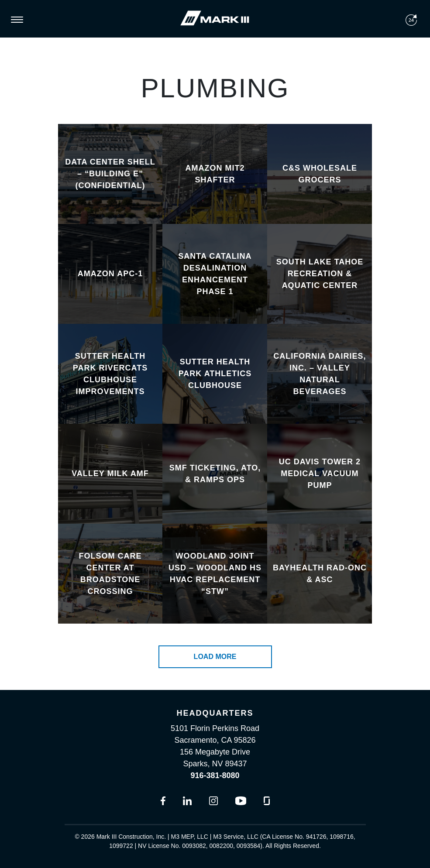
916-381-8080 (215, 775)
